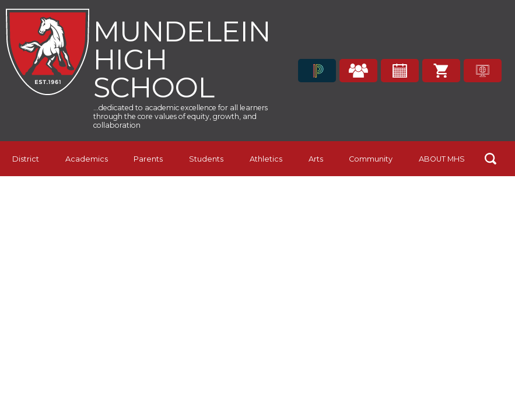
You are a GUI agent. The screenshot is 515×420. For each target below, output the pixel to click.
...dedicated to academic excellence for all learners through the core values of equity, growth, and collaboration (181, 116)
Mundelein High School (182, 58)
